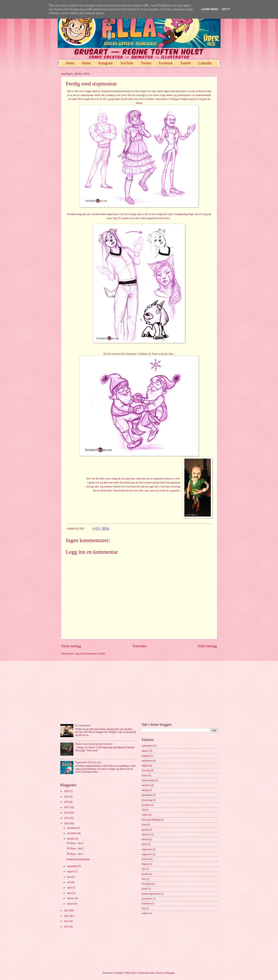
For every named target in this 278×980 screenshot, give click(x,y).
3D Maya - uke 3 (75, 843)
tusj (144, 908)
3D (143, 810)
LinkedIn (205, 63)
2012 (67, 916)
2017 (67, 807)
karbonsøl (147, 746)
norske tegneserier (151, 894)
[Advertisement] (139, 692)
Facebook (166, 63)
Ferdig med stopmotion (78, 859)
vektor (145, 913)
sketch (145, 839)
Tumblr (185, 63)
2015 (67, 818)
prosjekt (146, 805)
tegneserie (147, 854)
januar (70, 904)
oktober (71, 839)
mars (70, 893)
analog (145, 790)
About (70, 63)
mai (69, 882)
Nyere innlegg (71, 646)
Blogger (171, 973)
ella (144, 869)
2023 (67, 797)
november (72, 833)
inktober (146, 834)
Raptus (145, 864)
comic (145, 815)
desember (72, 828)
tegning (146, 756)
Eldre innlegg (207, 646)
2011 (67, 921)
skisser (145, 751)
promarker (147, 899)
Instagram (105, 63)
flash (144, 825)
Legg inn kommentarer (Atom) (90, 654)
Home (86, 63)
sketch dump (148, 780)
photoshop (147, 800)
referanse (146, 903)
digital (145, 765)
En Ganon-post (83, 725)
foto (144, 879)
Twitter (146, 63)
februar (71, 898)
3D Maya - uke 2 (75, 848)
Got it (226, 9)
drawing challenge (151, 820)
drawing (146, 770)
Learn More (210, 9)
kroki (144, 889)
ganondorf (147, 795)
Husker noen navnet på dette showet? (94, 744)
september (72, 866)
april (70, 888)
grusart (145, 830)
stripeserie (147, 849)
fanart (145, 775)
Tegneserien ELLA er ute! (88, 762)
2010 (67, 927)
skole (144, 844)
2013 (67, 911)
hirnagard (147, 884)
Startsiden (140, 646)
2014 (67, 823)
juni (69, 877)
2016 (67, 813)
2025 (67, 791)
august (71, 871)
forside (145, 874)
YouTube (127, 63)
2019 (67, 802)
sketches (146, 785)
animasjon (147, 761)
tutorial (145, 859)
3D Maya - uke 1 (75, 854)
